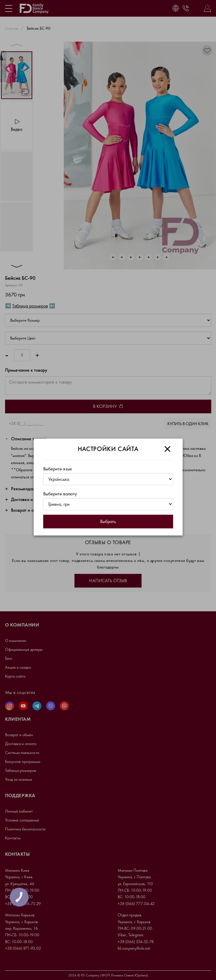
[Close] (167, 449)
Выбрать (108, 521)
